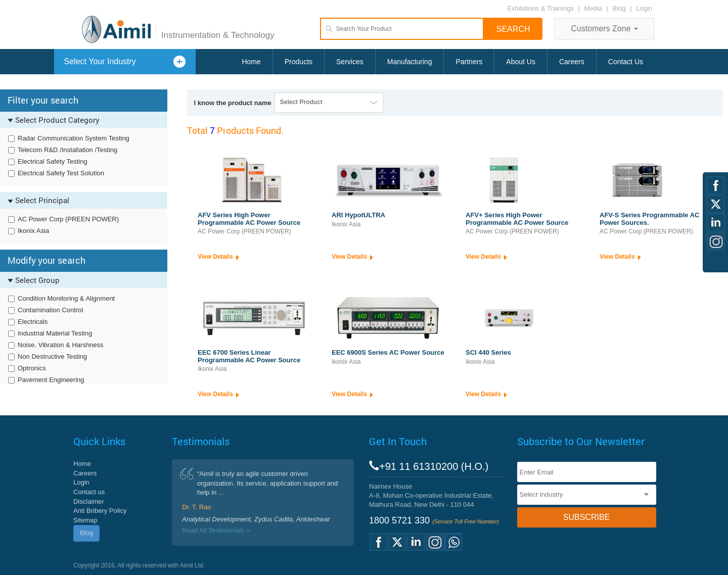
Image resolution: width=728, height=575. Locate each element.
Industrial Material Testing (55, 333)
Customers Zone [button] (604, 29)
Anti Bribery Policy (100, 511)
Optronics (32, 368)
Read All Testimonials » (216, 530)
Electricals (33, 322)
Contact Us (626, 62)
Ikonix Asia (33, 231)
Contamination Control (50, 310)
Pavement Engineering (51, 380)
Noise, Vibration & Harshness (61, 345)
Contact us (89, 492)
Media (594, 8)
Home (251, 62)
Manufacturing (410, 62)
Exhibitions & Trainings (540, 8)
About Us (521, 62)
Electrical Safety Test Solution (61, 173)
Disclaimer (89, 501)
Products (299, 62)
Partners (469, 62)
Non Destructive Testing (52, 356)
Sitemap (85, 520)
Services (350, 62)
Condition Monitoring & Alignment (66, 298)
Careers (572, 62)
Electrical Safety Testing (53, 161)
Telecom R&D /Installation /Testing (67, 150)
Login (644, 8)
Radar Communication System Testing (74, 138)
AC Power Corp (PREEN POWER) (68, 219)
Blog (619, 8)
